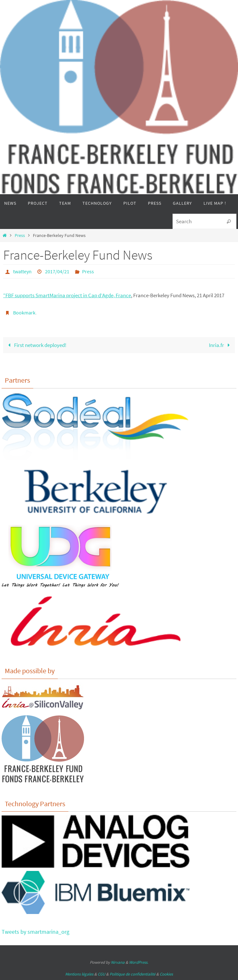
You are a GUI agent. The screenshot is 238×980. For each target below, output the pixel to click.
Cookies (166, 974)
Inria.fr (221, 345)
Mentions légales (79, 974)
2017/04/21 (57, 271)
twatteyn (22, 271)
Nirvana (118, 962)
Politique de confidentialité (132, 974)
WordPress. (139, 962)
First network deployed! (36, 345)
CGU (101, 974)
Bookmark (24, 313)
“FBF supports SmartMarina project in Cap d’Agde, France (67, 295)
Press (20, 236)
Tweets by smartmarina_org (35, 932)
